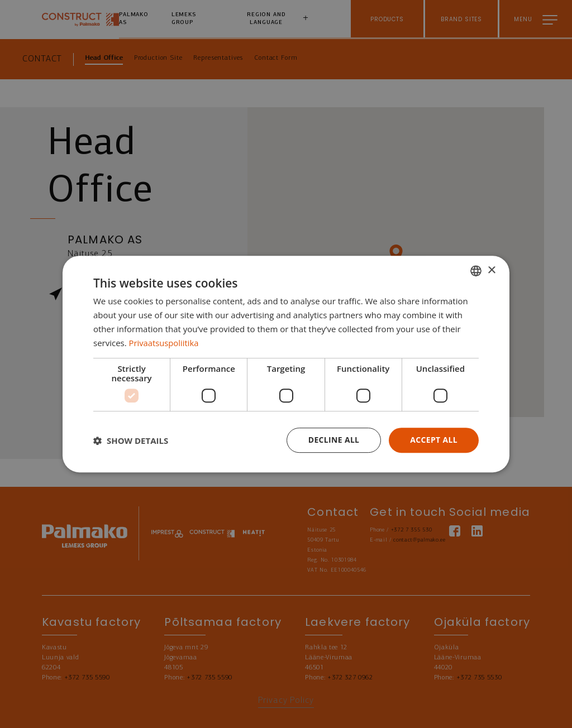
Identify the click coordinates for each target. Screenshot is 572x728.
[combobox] (476, 271)
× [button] (491, 270)
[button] (131, 440)
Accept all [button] (434, 440)
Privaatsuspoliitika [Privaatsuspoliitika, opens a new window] (165, 343)
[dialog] (286, 364)
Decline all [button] (333, 440)
